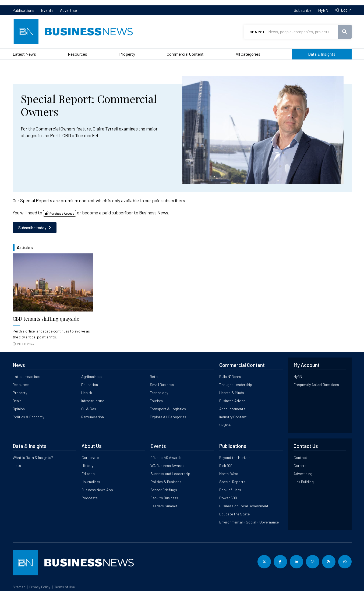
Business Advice (232, 401)
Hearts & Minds (232, 393)
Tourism (156, 401)
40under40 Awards (166, 457)
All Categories (248, 54)
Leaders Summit (164, 506)
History (87, 466)
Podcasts (90, 498)
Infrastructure (93, 401)
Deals (17, 401)
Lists (17, 466)
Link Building (304, 482)
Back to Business (164, 498)
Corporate (90, 457)
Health (87, 393)
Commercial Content (185, 54)
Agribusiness (92, 376)
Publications (24, 10)
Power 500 (228, 498)
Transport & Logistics (168, 409)
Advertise (68, 10)
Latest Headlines (27, 376)
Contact (300, 457)
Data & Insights (322, 54)
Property (127, 54)
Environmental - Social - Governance (249, 522)
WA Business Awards (167, 466)
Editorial (89, 474)
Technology (159, 393)
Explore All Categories (168, 417)
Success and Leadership (170, 474)
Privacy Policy (40, 587)
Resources (77, 54)
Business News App (97, 490)
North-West (229, 474)
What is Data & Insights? (33, 457)
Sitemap (19, 587)
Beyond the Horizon (235, 457)
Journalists (91, 482)
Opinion (19, 409)
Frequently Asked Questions (316, 385)
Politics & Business (166, 482)
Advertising (303, 474)
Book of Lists (230, 490)
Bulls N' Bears (230, 376)
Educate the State (234, 514)
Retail (155, 376)
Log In (346, 10)
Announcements (232, 409)
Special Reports (232, 482)
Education (90, 385)
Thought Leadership (236, 385)
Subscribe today (32, 228)
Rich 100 (226, 466)
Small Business (162, 385)
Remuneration (93, 417)
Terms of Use (65, 587)
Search (258, 32)
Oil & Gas (89, 409)
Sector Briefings (164, 490)
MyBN (323, 10)
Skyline (225, 425)
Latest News (24, 54)
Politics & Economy (28, 417)
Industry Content (233, 417)
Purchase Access (62, 213)
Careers (300, 466)
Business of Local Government (244, 506)
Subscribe (303, 10)
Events (47, 10)
